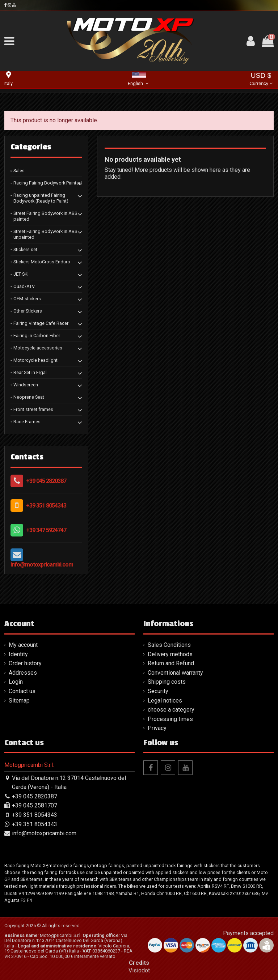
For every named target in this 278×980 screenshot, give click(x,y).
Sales (19, 171)
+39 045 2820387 (46, 481)
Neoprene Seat (29, 397)
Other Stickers (28, 311)
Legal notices (165, 701)
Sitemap (19, 701)
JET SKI (21, 274)
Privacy (157, 728)
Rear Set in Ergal (30, 372)
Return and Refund (171, 663)
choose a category (171, 710)
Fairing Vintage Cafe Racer (41, 323)
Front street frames (33, 409)
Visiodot (139, 970)
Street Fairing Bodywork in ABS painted (45, 216)
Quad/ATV (24, 286)
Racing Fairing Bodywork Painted (48, 183)
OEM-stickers (27, 299)
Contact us (22, 691)
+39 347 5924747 (46, 530)
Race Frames (27, 422)
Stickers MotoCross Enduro (42, 262)
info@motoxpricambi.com (42, 565)
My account (23, 645)
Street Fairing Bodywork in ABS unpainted (45, 234)
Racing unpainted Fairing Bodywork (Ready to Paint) (41, 198)
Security (158, 691)
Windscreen (26, 385)
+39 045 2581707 (35, 805)
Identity (18, 654)
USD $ (261, 80)
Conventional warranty (175, 673)
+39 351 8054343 (46, 506)
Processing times (170, 719)
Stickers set (25, 249)
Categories (31, 147)
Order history (25, 663)
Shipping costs (167, 682)
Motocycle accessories (38, 348)
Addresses (23, 673)
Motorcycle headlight (35, 360)
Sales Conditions (169, 645)
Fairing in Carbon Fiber (37, 336)
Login (16, 682)
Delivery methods (170, 654)
